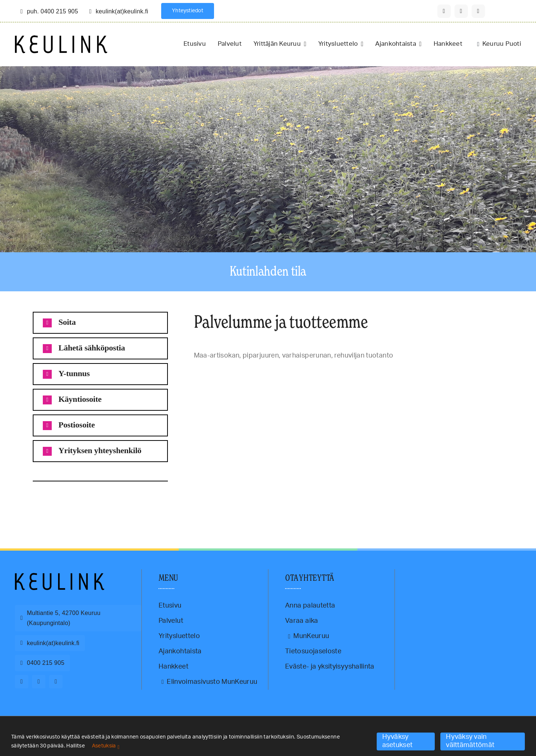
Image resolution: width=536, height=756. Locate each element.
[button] (100, 323)
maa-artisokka (46, 500)
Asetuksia (106, 746)
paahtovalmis (99, 500)
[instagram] (461, 11)
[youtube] (478, 11)
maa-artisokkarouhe (72, 500)
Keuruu (28, 500)
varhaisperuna (122, 500)
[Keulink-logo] (60, 576)
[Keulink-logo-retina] (61, 39)
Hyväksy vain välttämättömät (470, 741)
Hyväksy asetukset (397, 741)
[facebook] (444, 11)
